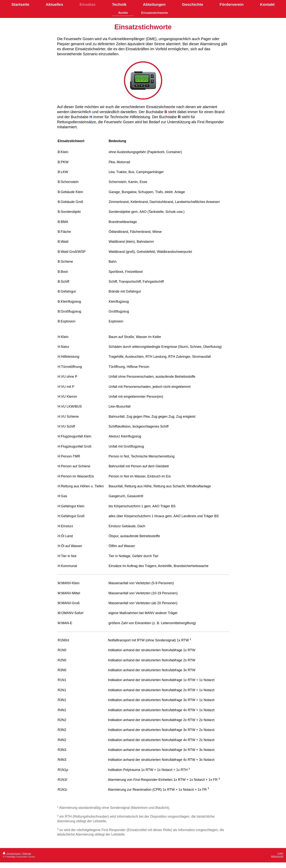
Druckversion (12, 854)
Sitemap (27, 854)
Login (280, 853)
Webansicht (277, 856)
